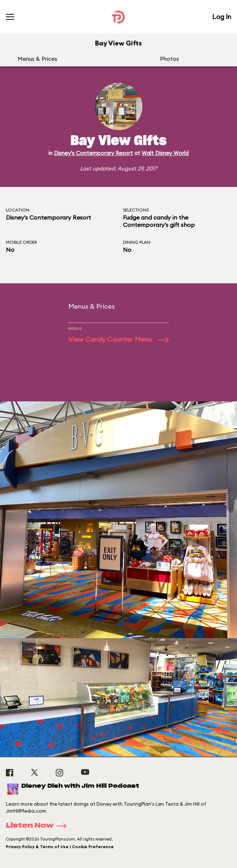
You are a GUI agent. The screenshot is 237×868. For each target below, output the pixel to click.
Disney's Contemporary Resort (93, 153)
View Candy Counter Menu (118, 339)
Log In (222, 17)
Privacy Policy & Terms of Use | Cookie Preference (60, 847)
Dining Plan (137, 242)
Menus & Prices (37, 59)
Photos (169, 59)
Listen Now (39, 826)
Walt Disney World (165, 153)
